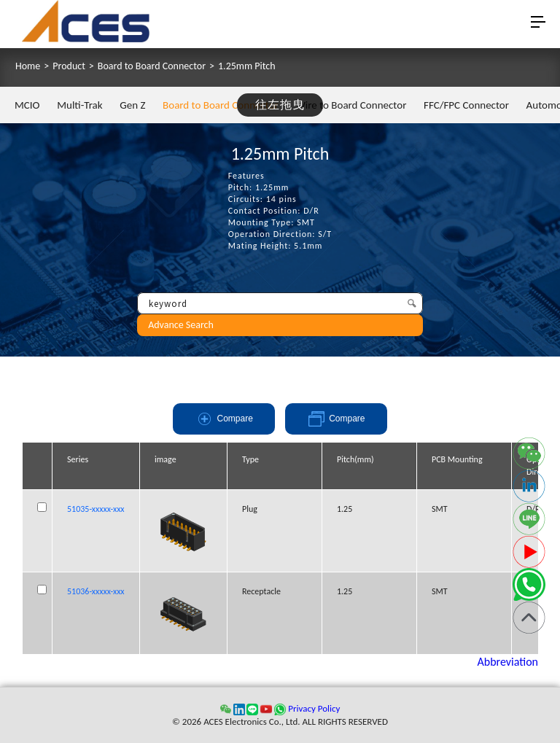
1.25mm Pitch (247, 66)
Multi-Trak (79, 105)
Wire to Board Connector (351, 105)
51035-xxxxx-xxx (96, 509)
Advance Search (181, 325)
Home (28, 66)
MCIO (27, 105)
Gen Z (132, 105)
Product (69, 66)
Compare (224, 419)
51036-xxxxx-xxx (96, 591)
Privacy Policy (314, 708)
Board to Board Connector (152, 66)
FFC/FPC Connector (466, 105)
